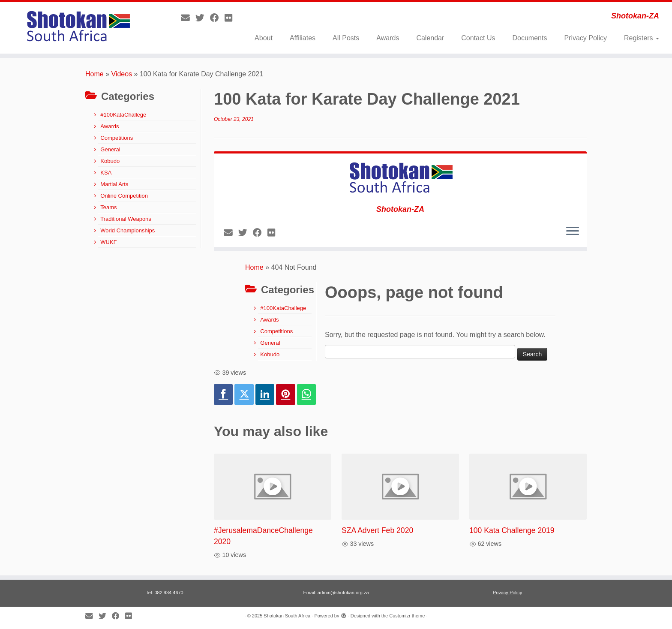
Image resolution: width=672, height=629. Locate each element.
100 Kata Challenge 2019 (512, 530)
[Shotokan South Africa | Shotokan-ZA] (78, 28)
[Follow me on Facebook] (217, 18)
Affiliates (303, 38)
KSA (106, 173)
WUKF (108, 242)
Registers (642, 38)
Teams (108, 207)
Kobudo (110, 161)
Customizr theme (407, 616)
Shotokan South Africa (287, 616)
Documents (529, 38)
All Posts (346, 38)
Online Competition (124, 196)
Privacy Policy (585, 38)
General (110, 149)
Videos (122, 74)
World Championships (127, 230)
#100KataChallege (123, 115)
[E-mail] (188, 18)
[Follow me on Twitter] (203, 18)
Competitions (117, 138)
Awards (388, 38)
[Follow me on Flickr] (231, 18)
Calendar (430, 38)
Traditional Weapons (126, 219)
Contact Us (478, 38)
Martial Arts (114, 184)
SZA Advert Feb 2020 (377, 530)
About (264, 38)
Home (94, 74)
